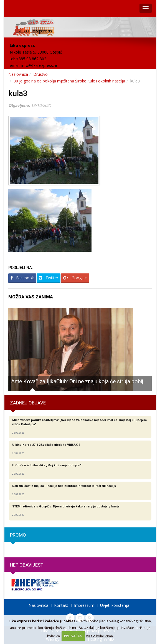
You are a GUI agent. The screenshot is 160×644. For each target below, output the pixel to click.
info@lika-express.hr (39, 65)
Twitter (49, 278)
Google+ (75, 278)
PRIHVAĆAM (73, 636)
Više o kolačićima (99, 636)
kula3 (18, 93)
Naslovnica (18, 74)
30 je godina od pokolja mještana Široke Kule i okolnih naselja (69, 81)
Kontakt (61, 605)
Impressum (84, 605)
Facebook (22, 278)
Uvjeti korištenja (115, 605)
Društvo (40, 74)
